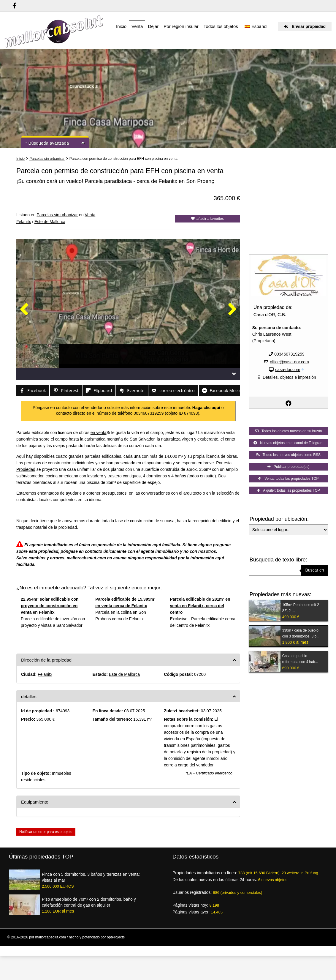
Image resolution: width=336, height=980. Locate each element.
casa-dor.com (288, 370)
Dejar (153, 26)
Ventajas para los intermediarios (104, 948)
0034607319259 (149, 413)
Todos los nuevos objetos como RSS (289, 455)
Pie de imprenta (293, 948)
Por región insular (181, 26)
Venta (137, 26)
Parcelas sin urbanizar (47, 159)
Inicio (121, 26)
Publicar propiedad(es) (289, 467)
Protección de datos (221, 948)
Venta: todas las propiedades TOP (288, 479)
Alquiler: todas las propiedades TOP (289, 490)
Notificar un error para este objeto (46, 832)
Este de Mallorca (50, 222)
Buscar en (314, 570)
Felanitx (24, 222)
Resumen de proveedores (150, 948)
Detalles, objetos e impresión (289, 377)
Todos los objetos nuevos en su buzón (288, 431)
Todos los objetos (221, 26)
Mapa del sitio (318, 948)
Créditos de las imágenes (258, 948)
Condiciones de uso (188, 948)
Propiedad (26, 469)
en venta (99, 433)
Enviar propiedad (305, 26)
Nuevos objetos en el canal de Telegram (288, 443)
